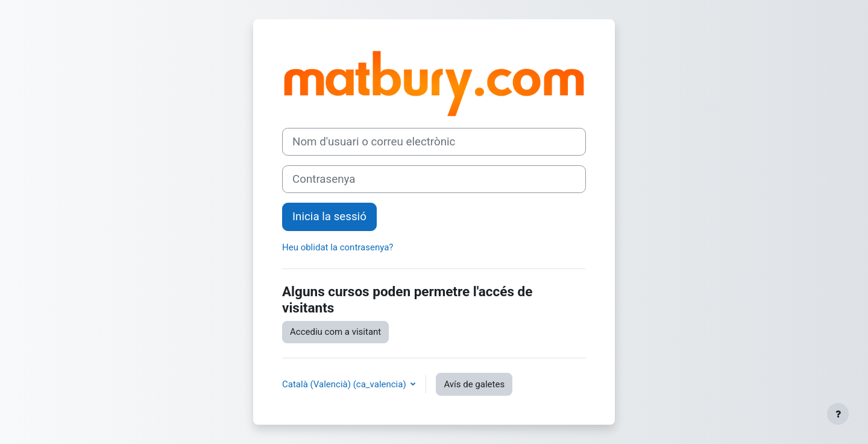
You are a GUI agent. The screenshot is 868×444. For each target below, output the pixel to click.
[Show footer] (838, 414)
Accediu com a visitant (335, 332)
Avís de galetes (474, 384)
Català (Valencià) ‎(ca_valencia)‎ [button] (345, 384)
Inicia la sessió (329, 217)
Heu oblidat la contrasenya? (338, 247)
